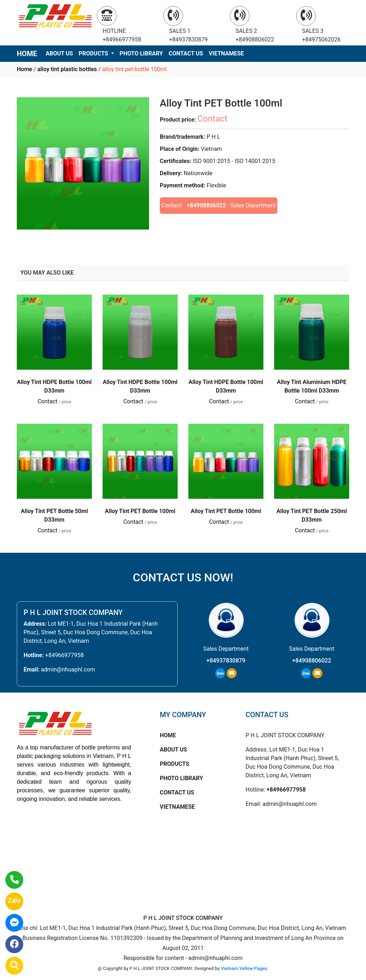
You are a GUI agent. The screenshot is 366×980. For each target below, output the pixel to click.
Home (24, 69)
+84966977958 (64, 655)
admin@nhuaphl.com (68, 669)
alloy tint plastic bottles (67, 69)
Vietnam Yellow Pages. (245, 968)
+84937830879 (226, 661)
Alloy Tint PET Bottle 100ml (140, 511)
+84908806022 (206, 205)
